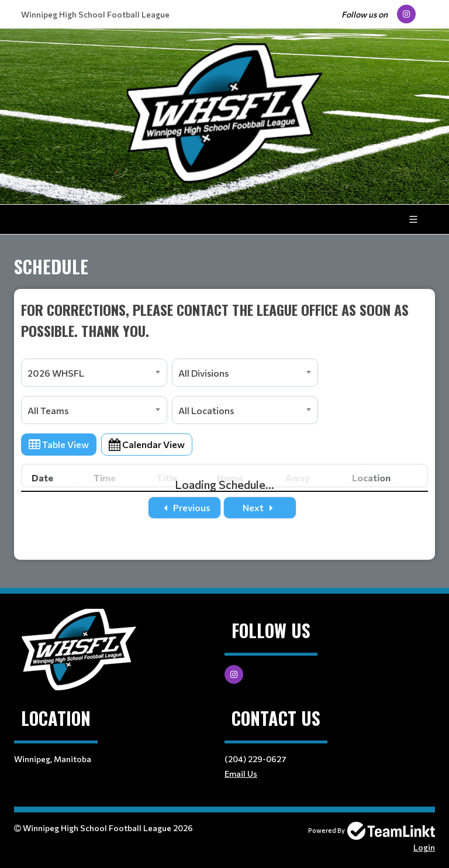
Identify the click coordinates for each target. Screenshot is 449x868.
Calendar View (147, 444)
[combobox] (94, 373)
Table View (59, 444)
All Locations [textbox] (206, 410)
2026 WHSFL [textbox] (56, 373)
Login (424, 847)
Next (260, 507)
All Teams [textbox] (48, 410)
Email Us (241, 774)
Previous (184, 507)
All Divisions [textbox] (203, 373)
